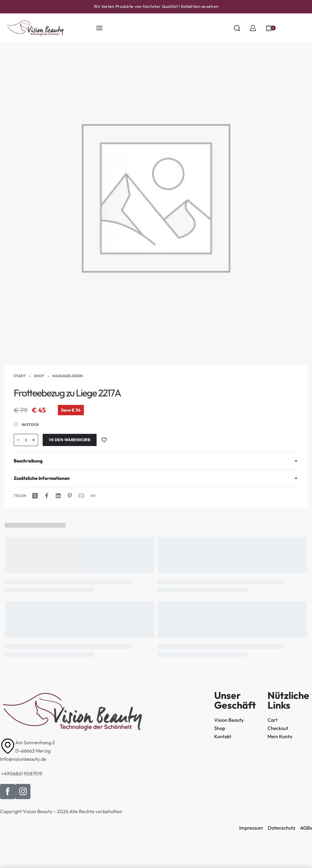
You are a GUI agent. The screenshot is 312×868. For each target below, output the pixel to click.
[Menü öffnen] (99, 28)
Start (20, 376)
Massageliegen (68, 376)
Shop (39, 376)
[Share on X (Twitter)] (35, 496)
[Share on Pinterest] (70, 496)
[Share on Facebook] (47, 496)
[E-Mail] (81, 496)
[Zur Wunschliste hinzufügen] (104, 440)
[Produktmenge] (26, 440)
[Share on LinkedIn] (58, 496)
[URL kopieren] (93, 496)
